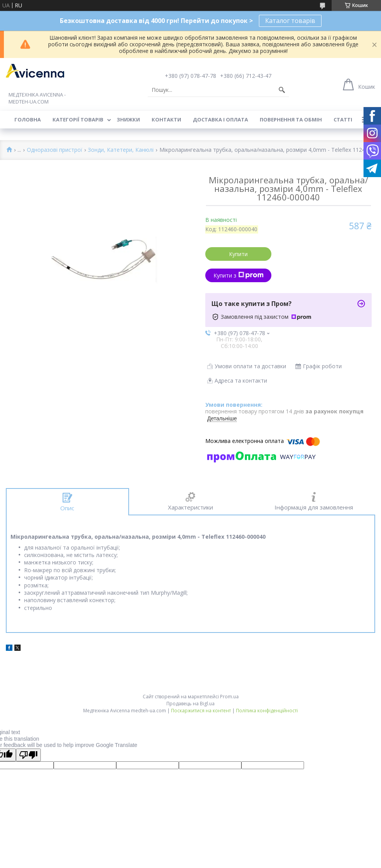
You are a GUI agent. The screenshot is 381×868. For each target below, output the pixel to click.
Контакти (166, 119)
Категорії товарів (78, 119)
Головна (28, 119)
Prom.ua (229, 697)
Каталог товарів (290, 21)
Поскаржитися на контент (201, 711)
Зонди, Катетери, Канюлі (121, 150)
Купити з (239, 275)
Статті (343, 119)
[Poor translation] (28, 755)
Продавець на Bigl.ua (190, 704)
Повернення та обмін (291, 119)
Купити (238, 254)
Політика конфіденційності (267, 711)
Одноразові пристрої (55, 150)
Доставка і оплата (220, 119)
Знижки (128, 119)
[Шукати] (282, 90)
